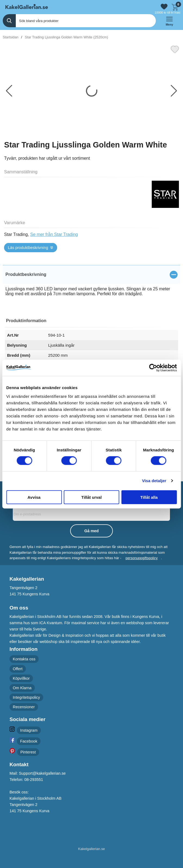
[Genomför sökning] (9, 21)
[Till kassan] (175, 7)
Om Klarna (22, 688)
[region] (91, 275)
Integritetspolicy (26, 697)
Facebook (29, 741)
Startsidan (11, 37)
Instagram (29, 730)
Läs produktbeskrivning (28, 248)
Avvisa (34, 497)
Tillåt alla (149, 497)
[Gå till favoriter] (164, 7)
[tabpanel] (91, 285)
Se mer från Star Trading (54, 234)
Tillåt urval (91, 497)
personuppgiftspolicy (142, 558)
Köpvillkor (21, 678)
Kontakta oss (24, 659)
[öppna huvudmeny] (169, 21)
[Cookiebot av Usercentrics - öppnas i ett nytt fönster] (153, 368)
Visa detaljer (154, 481)
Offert (18, 669)
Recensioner (24, 707)
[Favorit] (175, 49)
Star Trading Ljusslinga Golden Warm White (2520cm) (66, 37)
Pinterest (28, 752)
